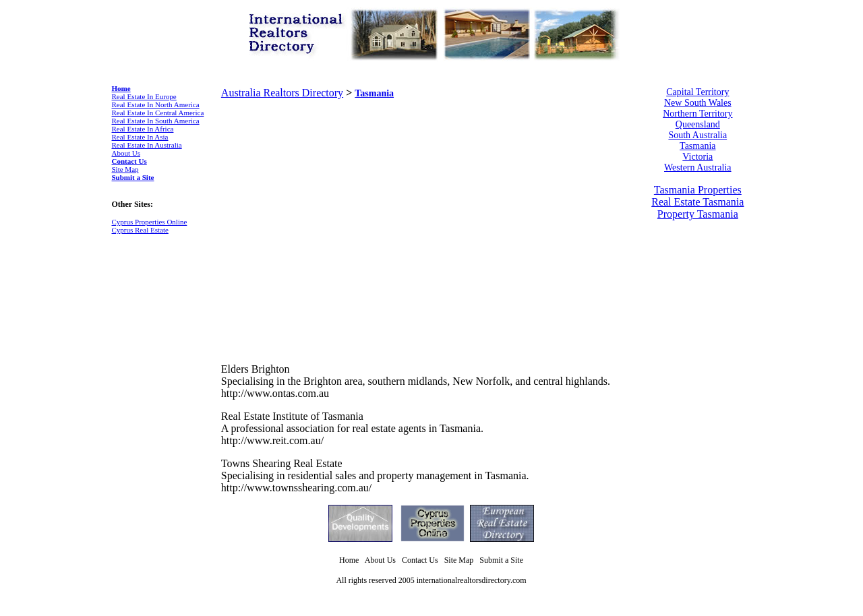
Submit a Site (133, 177)
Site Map (125, 169)
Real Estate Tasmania (697, 202)
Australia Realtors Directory (282, 93)
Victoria (697, 157)
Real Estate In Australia (147, 145)
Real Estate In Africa (143, 129)
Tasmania (374, 93)
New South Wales (698, 103)
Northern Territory (697, 114)
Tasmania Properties (698, 190)
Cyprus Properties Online (150, 222)
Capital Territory (697, 92)
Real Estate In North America (156, 104)
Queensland (698, 124)
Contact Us (129, 161)
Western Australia (698, 167)
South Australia (697, 135)
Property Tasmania (698, 214)
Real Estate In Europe (144, 96)
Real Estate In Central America (158, 113)
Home (121, 88)
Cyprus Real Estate (140, 230)
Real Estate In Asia (140, 137)
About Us (126, 153)
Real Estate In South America (156, 121)
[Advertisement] (334, 204)
